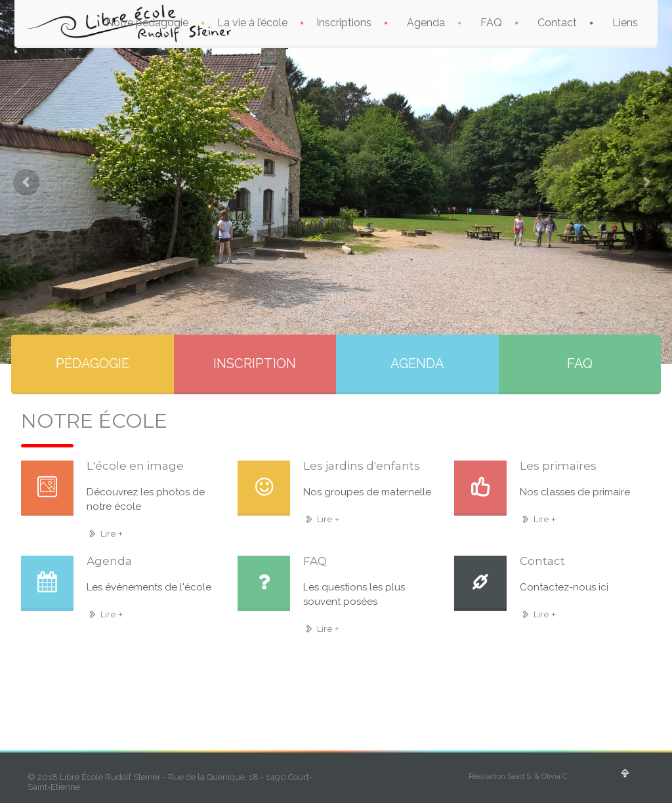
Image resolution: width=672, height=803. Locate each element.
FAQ (491, 23)
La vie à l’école (252, 23)
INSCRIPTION (255, 363)
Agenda (426, 23)
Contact (557, 23)
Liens (625, 23)
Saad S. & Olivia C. (538, 776)
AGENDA (417, 363)
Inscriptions (344, 23)
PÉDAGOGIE (93, 363)
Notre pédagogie (147, 23)
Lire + (105, 533)
